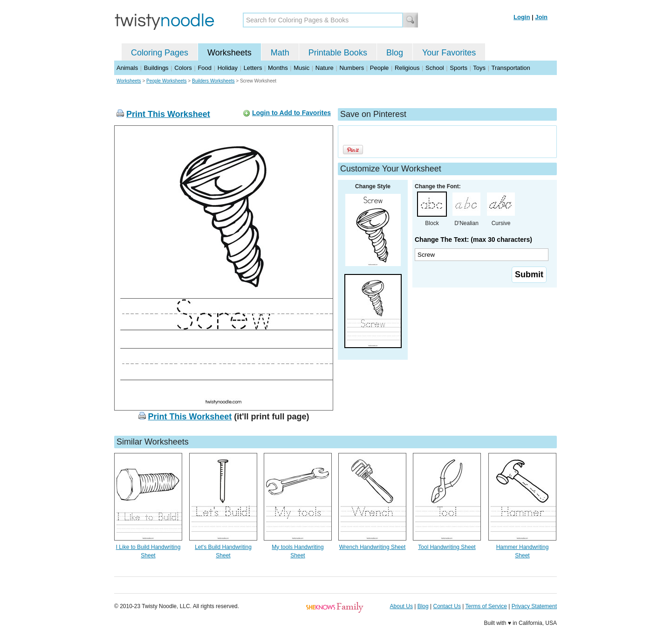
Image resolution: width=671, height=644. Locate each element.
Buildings (156, 68)
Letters (253, 68)
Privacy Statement (534, 606)
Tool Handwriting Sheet (447, 547)
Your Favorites (449, 53)
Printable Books (338, 53)
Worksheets (229, 53)
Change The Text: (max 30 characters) (473, 240)
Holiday (228, 68)
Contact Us (447, 606)
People (379, 68)
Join (541, 17)
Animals (127, 68)
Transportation (510, 68)
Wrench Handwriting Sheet (373, 547)
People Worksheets (167, 81)
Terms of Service (486, 606)
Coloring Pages (160, 53)
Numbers (352, 68)
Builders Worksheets (213, 81)
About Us (401, 606)
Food (205, 68)
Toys (479, 68)
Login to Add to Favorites (291, 113)
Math (280, 53)
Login (522, 17)
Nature (325, 68)
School (435, 68)
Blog (395, 53)
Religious (407, 68)
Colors (183, 68)
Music (301, 68)
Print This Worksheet (168, 114)
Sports (459, 68)
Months (278, 68)
